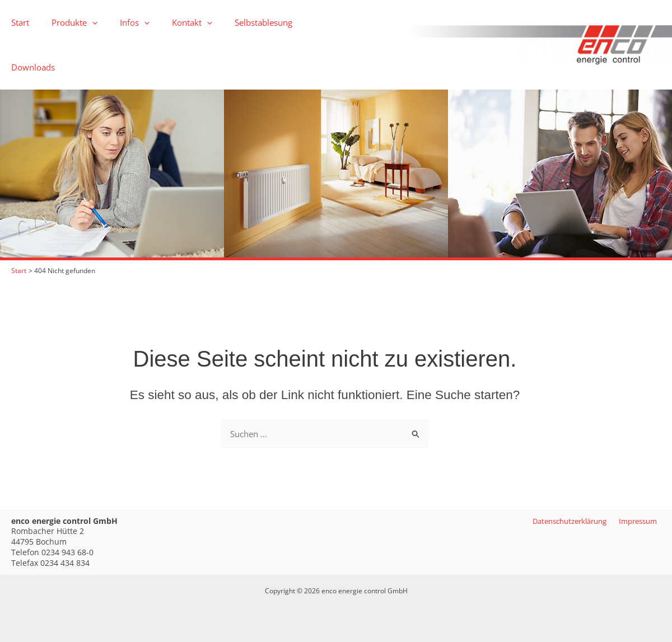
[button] (84, 22)
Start (17, 22)
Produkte (66, 22)
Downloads (306, 22)
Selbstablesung (238, 22)
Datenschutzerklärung (569, 521)
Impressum (640, 521)
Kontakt (172, 22)
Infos (121, 22)
